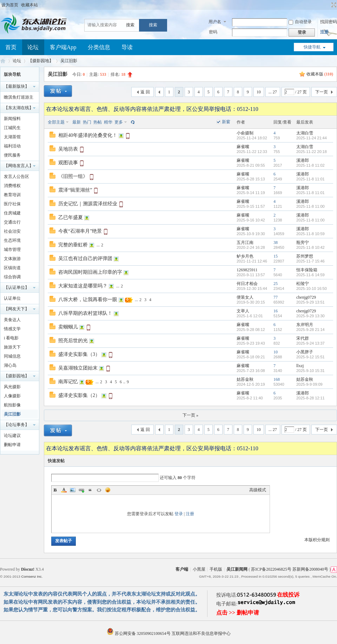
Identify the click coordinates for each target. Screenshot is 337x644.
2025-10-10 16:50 (312, 288)
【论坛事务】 (16, 425)
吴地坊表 (68, 149)
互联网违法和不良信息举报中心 (201, 633)
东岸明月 (305, 325)
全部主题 (56, 122)
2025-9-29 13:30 (310, 316)
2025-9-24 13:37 (310, 343)
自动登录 (300, 22)
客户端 (182, 569)
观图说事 (68, 163)
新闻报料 (12, 119)
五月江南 (245, 243)
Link (81, 490)
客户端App (63, 47)
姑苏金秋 (245, 379)
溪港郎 (303, 160)
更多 (119, 122)
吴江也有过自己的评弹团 (85, 258)
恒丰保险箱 (307, 270)
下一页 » (190, 415)
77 (276, 297)
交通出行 (12, 222)
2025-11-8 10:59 (310, 234)
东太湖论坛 (3, 61)
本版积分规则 (317, 540)
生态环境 (12, 240)
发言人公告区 (16, 177)
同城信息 (12, 356)
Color (64, 490)
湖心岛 (10, 365)
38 (276, 243)
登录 (179, 514)
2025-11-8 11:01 (310, 179)
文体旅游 (12, 259)
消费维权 (12, 186)
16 (276, 311)
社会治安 (12, 231)
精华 (108, 122)
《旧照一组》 (73, 176)
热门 (87, 122)
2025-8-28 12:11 (310, 398)
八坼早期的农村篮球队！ (85, 313)
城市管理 (12, 250)
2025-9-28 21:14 (310, 330)
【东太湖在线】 (19, 108)
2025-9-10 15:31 (310, 371)
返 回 (145, 92)
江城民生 (12, 128)
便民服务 (12, 155)
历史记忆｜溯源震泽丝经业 (88, 204)
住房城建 (12, 213)
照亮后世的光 (73, 341)
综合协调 (12, 277)
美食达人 (12, 320)
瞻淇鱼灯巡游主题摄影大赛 (19, 98)
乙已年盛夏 (71, 217)
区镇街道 (12, 268)
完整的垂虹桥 (73, 245)
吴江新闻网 (237, 569)
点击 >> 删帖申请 (238, 613)
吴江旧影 (69, 61)
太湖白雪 (305, 133)
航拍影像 (12, 405)
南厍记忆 (68, 382)
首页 (11, 47)
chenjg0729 (306, 297)
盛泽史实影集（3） (79, 354)
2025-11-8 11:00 (310, 206)
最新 (77, 122)
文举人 (243, 311)
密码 (213, 32)
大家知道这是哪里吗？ (83, 286)
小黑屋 (199, 569)
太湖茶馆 (12, 137)
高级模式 (258, 490)
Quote (90, 490)
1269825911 (247, 270)
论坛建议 (12, 436)
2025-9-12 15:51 (310, 357)
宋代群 (303, 338)
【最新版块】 (16, 86)
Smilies (108, 490)
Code (99, 490)
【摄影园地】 (41, 61)
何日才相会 (247, 284)
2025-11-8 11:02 (310, 165)
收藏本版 (320, 74)
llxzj (300, 366)
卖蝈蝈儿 (68, 327)
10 (259, 92)
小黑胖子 (305, 352)
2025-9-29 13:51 (310, 302)
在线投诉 (288, 595)
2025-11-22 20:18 (312, 152)
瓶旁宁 (303, 243)
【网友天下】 (16, 309)
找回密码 (329, 22)
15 (276, 256)
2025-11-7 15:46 (310, 261)
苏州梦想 (305, 256)
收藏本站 (29, 5)
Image (73, 490)
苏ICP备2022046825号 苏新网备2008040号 (290, 569)
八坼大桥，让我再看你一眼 (88, 300)
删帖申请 (12, 445)
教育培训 (12, 195)
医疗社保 (12, 204)
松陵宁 (303, 284)
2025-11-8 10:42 (310, 247)
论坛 (33, 47)
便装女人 (245, 297)
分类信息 (99, 47)
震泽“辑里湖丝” (75, 190)
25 (276, 284)
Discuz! (28, 569)
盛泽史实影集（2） (79, 395)
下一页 (322, 92)
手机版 (216, 569)
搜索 (130, 25)
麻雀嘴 (243, 147)
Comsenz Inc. (32, 576)
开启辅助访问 (327, 5)
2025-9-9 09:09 (309, 384)
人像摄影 (12, 396)
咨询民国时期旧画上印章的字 (90, 272)
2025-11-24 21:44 (312, 138)
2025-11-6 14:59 (310, 275)
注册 (324, 32)
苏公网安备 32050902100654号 (139, 633)
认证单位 (12, 298)
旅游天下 (12, 347)
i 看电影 (11, 338)
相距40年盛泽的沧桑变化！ (88, 135)
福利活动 (12, 146)
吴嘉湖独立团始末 (78, 368)
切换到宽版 (333, 5)
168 (277, 379)
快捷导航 (312, 47)
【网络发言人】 (19, 166)
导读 (127, 47)
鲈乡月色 (245, 256)
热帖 (98, 122)
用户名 (215, 22)
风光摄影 (12, 387)
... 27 (273, 92)
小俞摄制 (245, 133)
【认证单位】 (16, 287)
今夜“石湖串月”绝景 (80, 231)
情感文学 (12, 329)
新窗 (226, 122)
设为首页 (10, 5)
